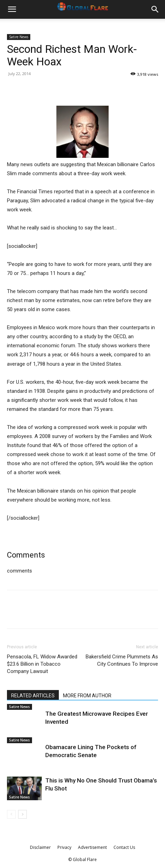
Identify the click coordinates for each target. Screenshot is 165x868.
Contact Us (124, 847)
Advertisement (92, 847)
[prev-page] (11, 814)
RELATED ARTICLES (33, 696)
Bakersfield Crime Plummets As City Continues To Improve (122, 660)
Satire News (19, 37)
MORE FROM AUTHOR (87, 696)
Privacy (64, 847)
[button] (12, 9)
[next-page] (22, 814)
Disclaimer (40, 847)
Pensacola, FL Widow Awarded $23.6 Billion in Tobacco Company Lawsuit (42, 664)
